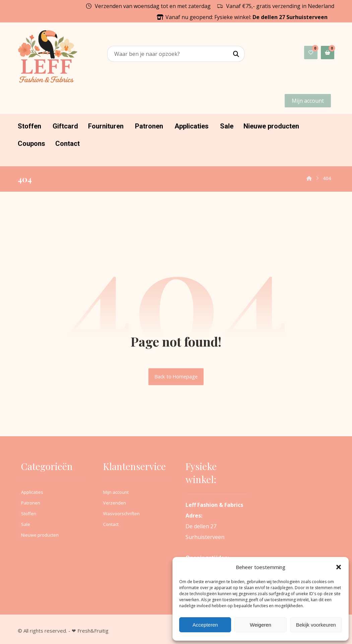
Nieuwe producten (40, 535)
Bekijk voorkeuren (316, 625)
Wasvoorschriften (121, 514)
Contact (111, 524)
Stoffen (29, 514)
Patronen (31, 503)
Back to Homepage (176, 377)
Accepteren (205, 625)
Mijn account (116, 492)
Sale (26, 524)
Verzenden (115, 503)
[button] (339, 567)
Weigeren (261, 625)
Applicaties (32, 492)
